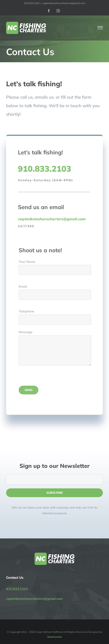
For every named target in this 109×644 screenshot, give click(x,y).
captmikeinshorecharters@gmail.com (64, 3)
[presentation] (51, 378)
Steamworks (54, 637)
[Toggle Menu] (100, 28)
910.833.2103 (17, 589)
